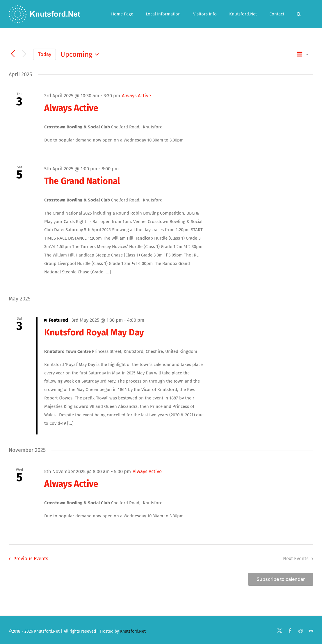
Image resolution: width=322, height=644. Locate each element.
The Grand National (82, 181)
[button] (299, 14)
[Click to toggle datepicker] (81, 54)
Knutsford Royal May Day (94, 332)
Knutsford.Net (133, 631)
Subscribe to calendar (281, 579)
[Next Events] (24, 54)
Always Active (71, 108)
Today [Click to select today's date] (45, 54)
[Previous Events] (13, 54)
